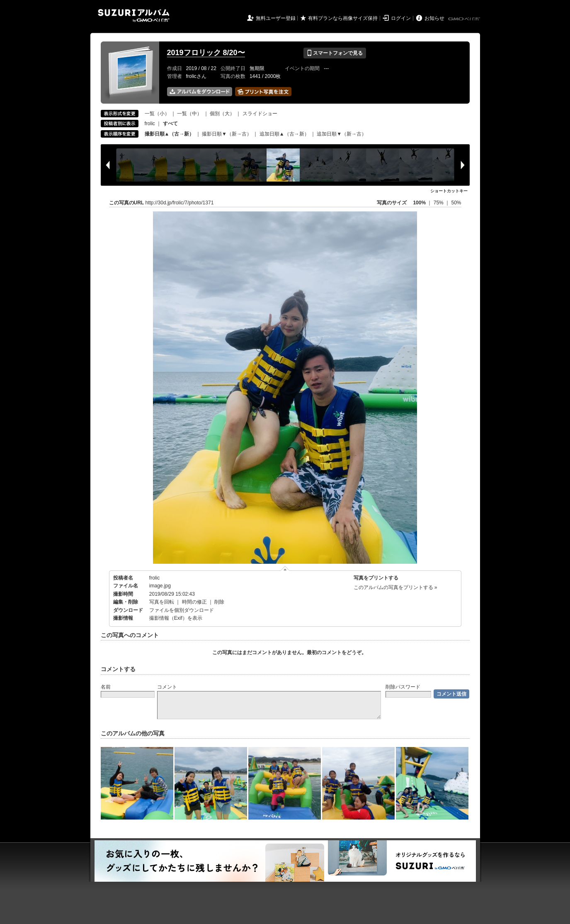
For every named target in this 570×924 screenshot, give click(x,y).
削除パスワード (403, 687)
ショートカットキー (449, 191)
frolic (150, 124)
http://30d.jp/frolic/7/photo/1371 (180, 203)
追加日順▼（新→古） (342, 134)
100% (419, 203)
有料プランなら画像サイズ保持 (343, 18)
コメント (167, 687)
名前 (106, 687)
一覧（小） (157, 114)
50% (456, 203)
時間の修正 (194, 602)
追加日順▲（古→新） (284, 134)
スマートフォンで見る (335, 53)
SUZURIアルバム (134, 16)
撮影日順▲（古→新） (170, 134)
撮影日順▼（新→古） (227, 134)
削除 (219, 602)
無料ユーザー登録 (276, 18)
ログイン (401, 18)
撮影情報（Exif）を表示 (176, 618)
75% (439, 203)
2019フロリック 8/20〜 (206, 53)
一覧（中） (189, 114)
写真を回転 (162, 602)
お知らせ (434, 18)
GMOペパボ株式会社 (465, 19)
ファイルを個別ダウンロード (182, 610)
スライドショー (260, 114)
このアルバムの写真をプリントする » (395, 587)
